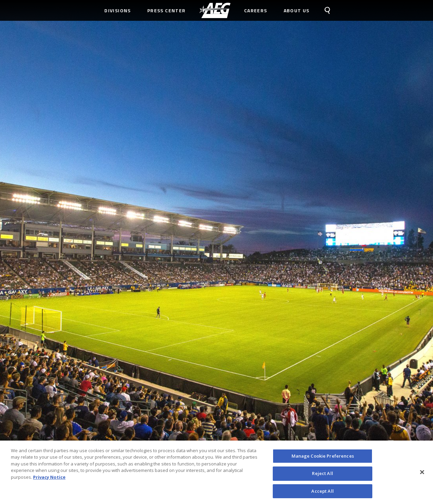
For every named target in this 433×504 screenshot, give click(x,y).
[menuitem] (215, 10)
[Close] (422, 474)
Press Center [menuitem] (167, 10)
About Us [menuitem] (297, 10)
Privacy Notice (49, 478)
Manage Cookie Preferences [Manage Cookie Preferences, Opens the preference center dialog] (323, 457)
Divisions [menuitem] (118, 10)
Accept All (322, 493)
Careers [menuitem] (256, 10)
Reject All (322, 475)
